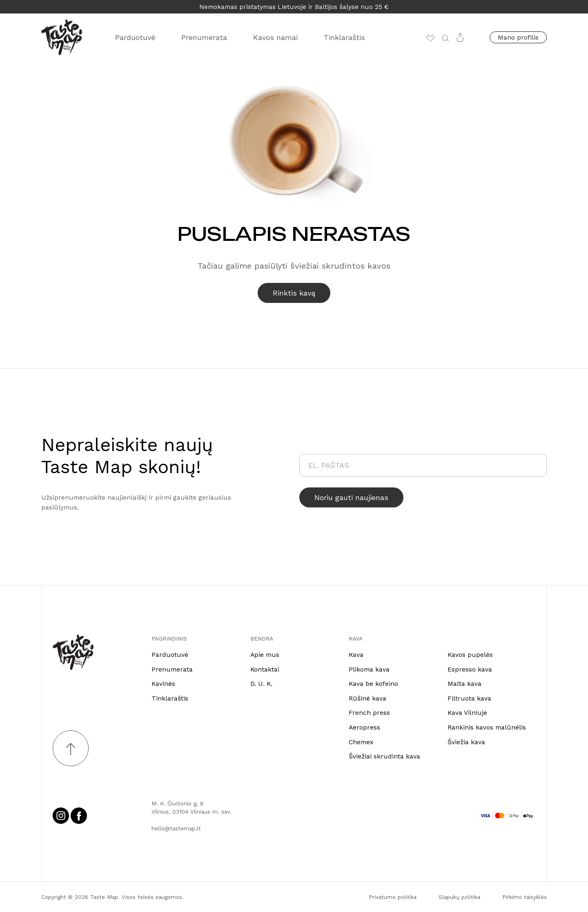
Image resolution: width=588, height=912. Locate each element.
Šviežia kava (466, 742)
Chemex (361, 742)
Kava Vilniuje (467, 713)
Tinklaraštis (344, 37)
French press (369, 713)
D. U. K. (261, 684)
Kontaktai (265, 669)
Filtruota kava (469, 698)
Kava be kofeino (373, 684)
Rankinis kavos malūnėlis (487, 727)
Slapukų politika (459, 897)
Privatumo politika (393, 897)
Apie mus (265, 655)
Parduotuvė (135, 37)
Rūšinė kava (367, 698)
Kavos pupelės (470, 655)
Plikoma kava (369, 669)
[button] (445, 38)
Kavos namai (275, 37)
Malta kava (464, 684)
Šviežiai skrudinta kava (384, 756)
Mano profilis (518, 37)
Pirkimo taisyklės (525, 897)
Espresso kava (470, 669)
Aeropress (364, 727)
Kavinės (163, 684)
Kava (356, 655)
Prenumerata (204, 37)
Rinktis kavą (294, 293)
